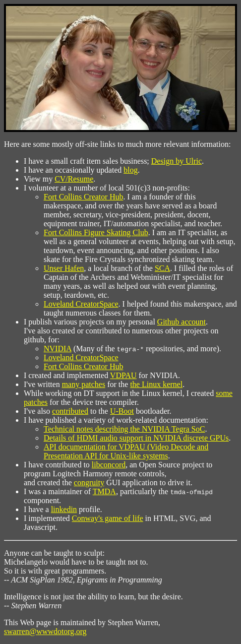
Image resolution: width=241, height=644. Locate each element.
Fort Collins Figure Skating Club (96, 232)
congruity (89, 483)
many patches (84, 384)
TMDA (104, 491)
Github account (181, 322)
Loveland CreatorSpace (81, 304)
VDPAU (123, 375)
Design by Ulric (177, 161)
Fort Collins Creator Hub (83, 197)
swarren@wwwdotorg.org (45, 631)
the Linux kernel (156, 384)
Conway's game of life (108, 518)
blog (130, 170)
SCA (162, 268)
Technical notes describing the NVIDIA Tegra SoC (124, 429)
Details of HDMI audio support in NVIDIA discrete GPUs (136, 438)
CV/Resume (74, 179)
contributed (70, 411)
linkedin (64, 509)
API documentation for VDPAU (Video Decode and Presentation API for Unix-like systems (126, 451)
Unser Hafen (64, 268)
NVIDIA (58, 349)
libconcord (109, 465)
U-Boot (122, 411)
